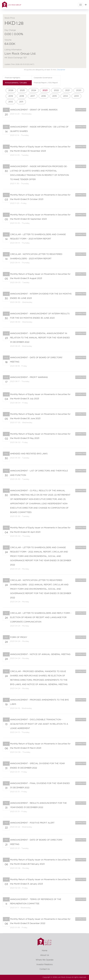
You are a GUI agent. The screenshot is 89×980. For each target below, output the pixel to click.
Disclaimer (61, 70)
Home (44, 951)
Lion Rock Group (64, 977)
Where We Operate (44, 960)
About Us (45, 955)
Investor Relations (45, 965)
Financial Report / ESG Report (46, 83)
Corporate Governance (43, 78)
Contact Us (45, 969)
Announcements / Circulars (16, 83)
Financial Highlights (12, 78)
